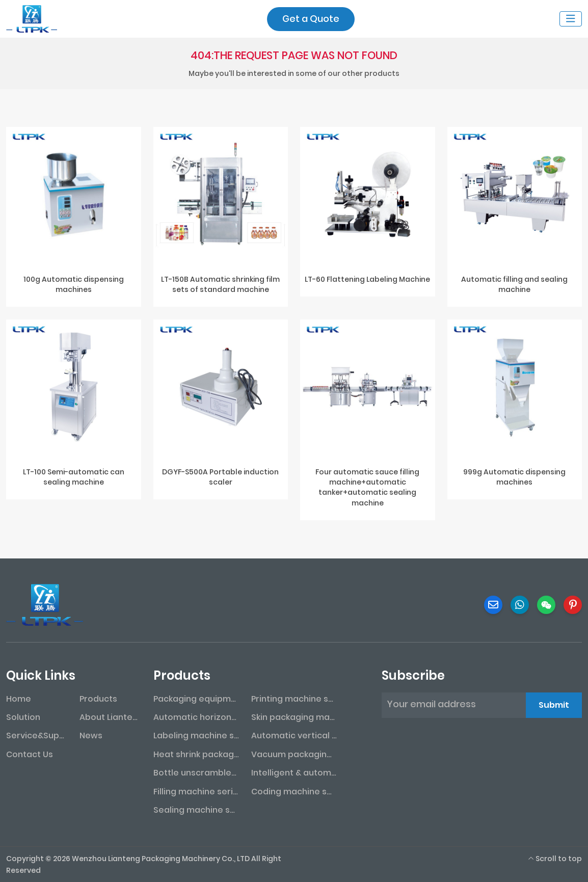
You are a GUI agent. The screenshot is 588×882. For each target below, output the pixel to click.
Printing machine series (294, 699)
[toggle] (571, 19)
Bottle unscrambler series (196, 773)
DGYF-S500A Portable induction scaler (220, 477)
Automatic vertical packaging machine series (294, 736)
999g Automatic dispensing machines (514, 477)
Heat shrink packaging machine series (196, 754)
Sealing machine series (196, 810)
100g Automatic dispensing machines (74, 284)
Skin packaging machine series (294, 717)
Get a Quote (311, 19)
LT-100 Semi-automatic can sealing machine (74, 477)
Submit (554, 705)
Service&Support (37, 736)
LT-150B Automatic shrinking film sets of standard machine (220, 284)
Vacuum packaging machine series (294, 754)
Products (98, 699)
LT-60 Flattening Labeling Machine (367, 279)
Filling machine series (196, 792)
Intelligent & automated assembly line (294, 773)
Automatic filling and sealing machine (514, 284)
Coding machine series (294, 792)
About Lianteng (110, 717)
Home (19, 699)
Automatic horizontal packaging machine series (196, 717)
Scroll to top (555, 859)
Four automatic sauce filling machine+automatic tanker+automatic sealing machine (367, 487)
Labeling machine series (196, 736)
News (91, 736)
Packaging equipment (196, 699)
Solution (23, 717)
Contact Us (30, 754)
